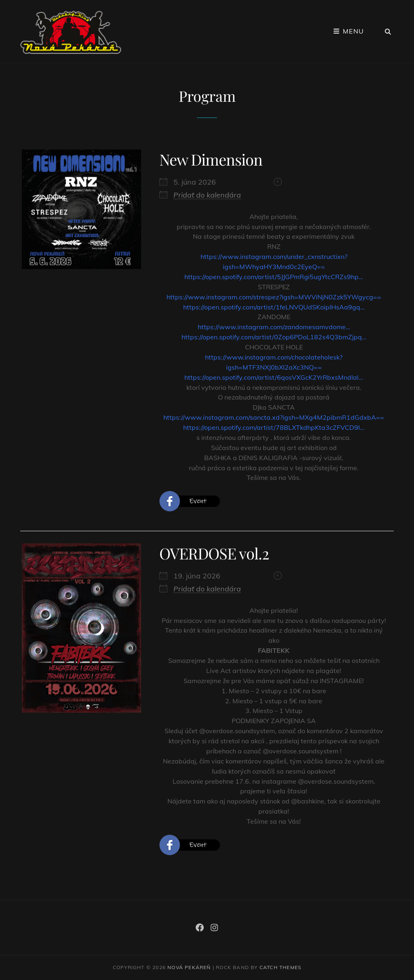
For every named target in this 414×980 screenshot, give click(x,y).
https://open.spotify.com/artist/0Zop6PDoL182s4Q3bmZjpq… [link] (274, 337)
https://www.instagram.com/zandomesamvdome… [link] (274, 327)
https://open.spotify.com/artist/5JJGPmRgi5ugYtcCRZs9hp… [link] (274, 277)
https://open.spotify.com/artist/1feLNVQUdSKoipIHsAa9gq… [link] (274, 307)
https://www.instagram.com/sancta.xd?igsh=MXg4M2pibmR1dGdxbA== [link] (274, 417)
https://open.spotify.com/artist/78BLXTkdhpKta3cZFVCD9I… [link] (274, 427)
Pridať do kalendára (207, 195)
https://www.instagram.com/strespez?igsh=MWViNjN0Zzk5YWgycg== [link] (274, 297)
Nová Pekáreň (189, 967)
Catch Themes (280, 967)
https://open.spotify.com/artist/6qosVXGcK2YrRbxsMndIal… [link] (274, 377)
